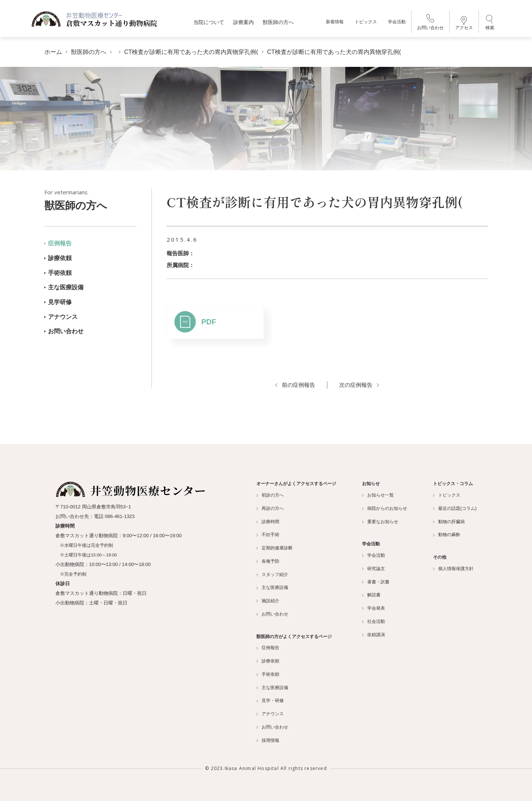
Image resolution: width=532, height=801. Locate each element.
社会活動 (374, 621)
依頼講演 (374, 635)
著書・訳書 (376, 582)
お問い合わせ (430, 22)
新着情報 (335, 22)
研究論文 (374, 569)
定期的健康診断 (274, 548)
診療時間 (268, 522)
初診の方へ (270, 495)
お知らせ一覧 (378, 495)
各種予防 (268, 561)
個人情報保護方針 (453, 569)
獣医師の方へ (91, 200)
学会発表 (374, 608)
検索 (490, 22)
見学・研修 (270, 701)
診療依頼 (58, 258)
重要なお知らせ (380, 522)
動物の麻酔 (447, 535)
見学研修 (58, 302)
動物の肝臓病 (449, 522)
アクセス (464, 23)
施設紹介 (268, 601)
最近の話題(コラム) (455, 508)
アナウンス (61, 317)
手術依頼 (58, 273)
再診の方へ (270, 508)
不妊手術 (268, 535)
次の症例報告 (359, 385)
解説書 (371, 595)
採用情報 (268, 740)
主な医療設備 (64, 287)
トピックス (366, 22)
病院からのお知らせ (385, 508)
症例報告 (58, 243)
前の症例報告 (295, 385)
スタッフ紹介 (272, 575)
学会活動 (397, 22)
